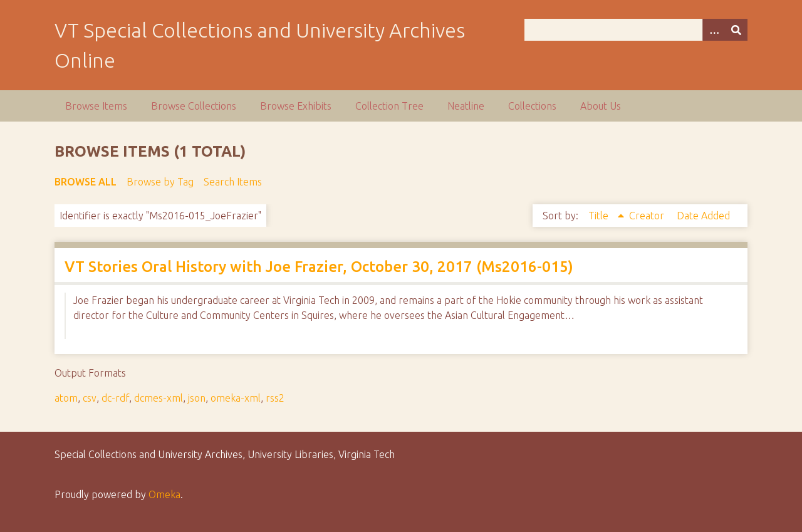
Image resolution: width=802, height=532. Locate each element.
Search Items (233, 182)
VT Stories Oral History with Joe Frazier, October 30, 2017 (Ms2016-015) (319, 267)
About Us (601, 106)
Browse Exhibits (296, 106)
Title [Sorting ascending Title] (600, 216)
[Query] (636, 30)
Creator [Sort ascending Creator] (648, 216)
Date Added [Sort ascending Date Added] (703, 216)
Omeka (164, 494)
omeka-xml (236, 398)
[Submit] (736, 30)
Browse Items (96, 106)
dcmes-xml (159, 398)
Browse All (86, 182)
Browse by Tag (160, 182)
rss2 (275, 398)
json (197, 398)
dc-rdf (115, 398)
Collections (532, 106)
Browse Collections (194, 106)
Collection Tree (389, 106)
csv (90, 398)
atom (66, 398)
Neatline (466, 106)
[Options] (714, 30)
